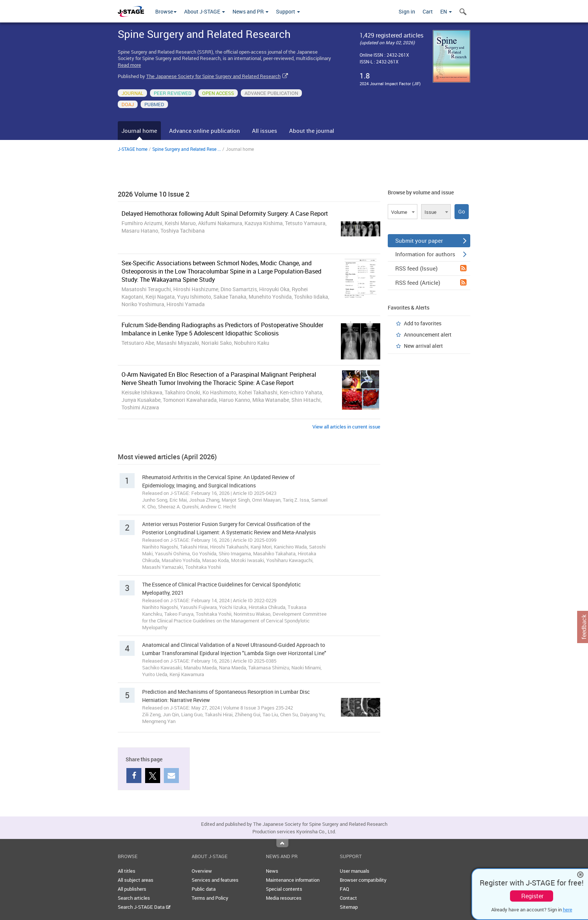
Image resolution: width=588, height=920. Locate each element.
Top (282, 843)
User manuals (355, 871)
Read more (129, 65)
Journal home (139, 131)
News (272, 871)
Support (288, 11)
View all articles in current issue (346, 427)
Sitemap (349, 907)
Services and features (215, 880)
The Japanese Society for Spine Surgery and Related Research (213, 76)
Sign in (407, 11)
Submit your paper (431, 241)
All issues (265, 131)
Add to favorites (423, 323)
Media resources (284, 898)
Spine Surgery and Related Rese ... (187, 149)
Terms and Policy (210, 898)
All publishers (132, 889)
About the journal (312, 131)
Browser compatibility (363, 880)
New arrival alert (423, 346)
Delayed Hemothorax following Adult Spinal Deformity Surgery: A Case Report (225, 213)
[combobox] (403, 212)
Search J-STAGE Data (144, 907)
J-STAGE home (133, 149)
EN (446, 11)
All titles (127, 871)
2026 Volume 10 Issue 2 (154, 194)
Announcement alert (428, 334)
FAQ (344, 889)
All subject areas (136, 880)
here (568, 909)
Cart (428, 11)
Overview (202, 871)
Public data (204, 889)
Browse (166, 11)
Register (532, 896)
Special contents (284, 889)
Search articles (134, 898)
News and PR (250, 11)
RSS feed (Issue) (431, 268)
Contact (348, 898)
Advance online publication (205, 131)
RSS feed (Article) (431, 283)
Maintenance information (293, 880)
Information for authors (431, 254)
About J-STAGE (205, 11)
